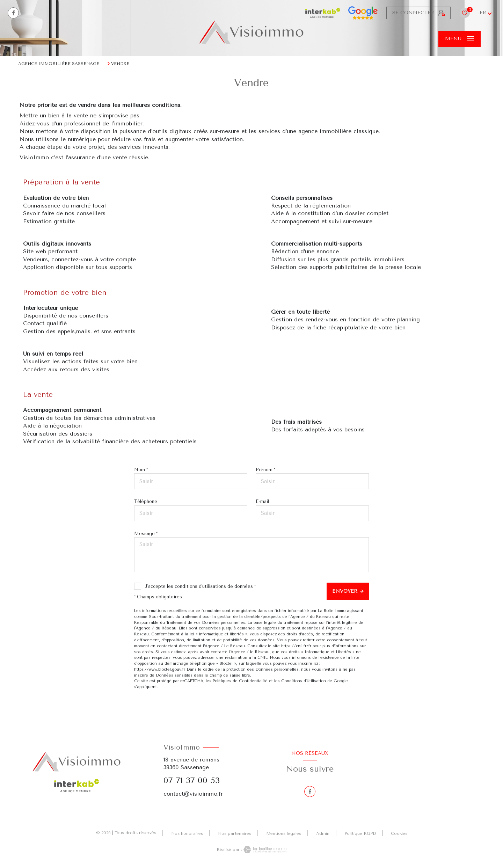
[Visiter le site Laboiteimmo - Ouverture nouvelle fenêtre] (264, 850)
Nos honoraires (187, 833)
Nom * (141, 470)
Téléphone (146, 501)
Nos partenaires (235, 833)
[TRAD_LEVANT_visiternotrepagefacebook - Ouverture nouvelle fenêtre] (13, 13)
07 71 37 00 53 (192, 780)
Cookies (399, 834)
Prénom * (265, 470)
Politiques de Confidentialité (240, 681)
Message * (146, 534)
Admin (323, 833)
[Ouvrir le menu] (460, 39)
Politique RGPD (360, 833)
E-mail (262, 501)
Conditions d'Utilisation (304, 681)
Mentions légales (284, 833)
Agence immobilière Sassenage (59, 64)
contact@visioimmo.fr (193, 794)
